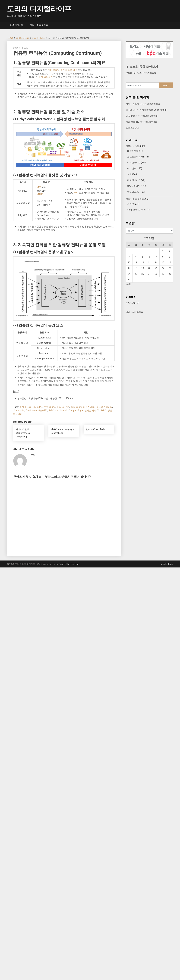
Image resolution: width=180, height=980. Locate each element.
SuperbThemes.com (69, 564)
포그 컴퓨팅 (66, 70)
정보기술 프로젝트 (39, 25)
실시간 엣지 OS (92, 410)
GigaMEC (43, 410)
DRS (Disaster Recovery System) (142, 116)
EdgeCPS (37, 407)
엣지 (41, 77)
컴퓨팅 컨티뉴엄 (104, 407)
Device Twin (63, 407)
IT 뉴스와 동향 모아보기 (142, 67)
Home (10, 38)
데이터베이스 (134, 180)
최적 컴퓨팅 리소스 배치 (83, 407)
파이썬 (131, 204)
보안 (129, 174)
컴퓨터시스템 (17, 25)
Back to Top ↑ (167, 564)
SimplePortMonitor (137, 210)
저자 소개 (130, 312)
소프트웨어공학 (135, 157)
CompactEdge (76, 410)
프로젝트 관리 (133, 128)
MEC (75, 70)
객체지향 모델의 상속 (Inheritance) (143, 104)
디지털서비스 (39, 38)
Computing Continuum (25, 410)
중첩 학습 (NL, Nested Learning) (141, 122)
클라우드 (48, 77)
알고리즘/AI (133, 192)
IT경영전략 (133, 151)
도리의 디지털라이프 (39, 9)
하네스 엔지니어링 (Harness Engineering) (146, 110)
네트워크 (132, 168)
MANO (40, 194)
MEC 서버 (54, 410)
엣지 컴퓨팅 (54, 70)
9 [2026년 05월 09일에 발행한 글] (170, 257)
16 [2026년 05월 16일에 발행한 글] (170, 262)
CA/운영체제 (134, 186)
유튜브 (140, 312)
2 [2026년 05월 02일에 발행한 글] (170, 251)
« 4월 (128, 284)
